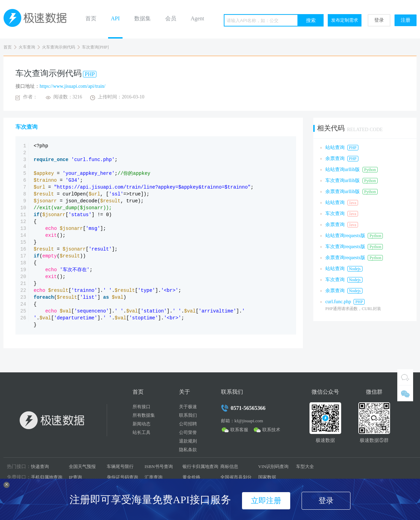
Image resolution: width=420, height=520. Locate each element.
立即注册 (266, 501)
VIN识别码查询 (273, 466)
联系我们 (188, 415)
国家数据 (267, 477)
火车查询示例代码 (59, 47)
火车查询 (27, 47)
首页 (91, 18)
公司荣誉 (188, 432)
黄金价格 (191, 477)
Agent (197, 18)
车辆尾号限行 (120, 466)
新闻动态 (141, 424)
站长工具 (141, 432)
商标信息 (229, 466)
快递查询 (40, 466)
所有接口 (141, 407)
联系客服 (239, 430)
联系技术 (271, 430)
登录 (379, 20)
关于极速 (188, 407)
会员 (171, 18)
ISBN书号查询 (159, 466)
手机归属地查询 (47, 477)
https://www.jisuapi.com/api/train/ (72, 86)
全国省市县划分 (236, 477)
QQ (405, 377)
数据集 (143, 18)
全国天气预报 (82, 466)
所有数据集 (144, 415)
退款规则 (188, 441)
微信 (405, 393)
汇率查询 (154, 477)
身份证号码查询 (122, 477)
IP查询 (75, 477)
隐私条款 (188, 450)
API (115, 18)
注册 (406, 20)
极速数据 (38, 19)
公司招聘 (188, 424)
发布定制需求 (345, 20)
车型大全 (305, 466)
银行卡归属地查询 (200, 466)
